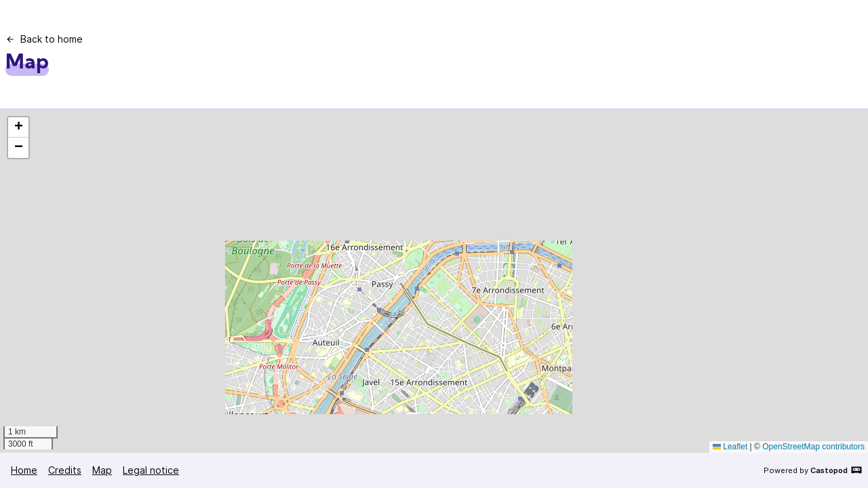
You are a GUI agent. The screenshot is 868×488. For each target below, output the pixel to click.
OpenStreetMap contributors (813, 447)
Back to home (44, 39)
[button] (18, 127)
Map (102, 470)
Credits (65, 470)
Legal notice (151, 470)
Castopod (836, 470)
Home (24, 470)
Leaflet (730, 447)
